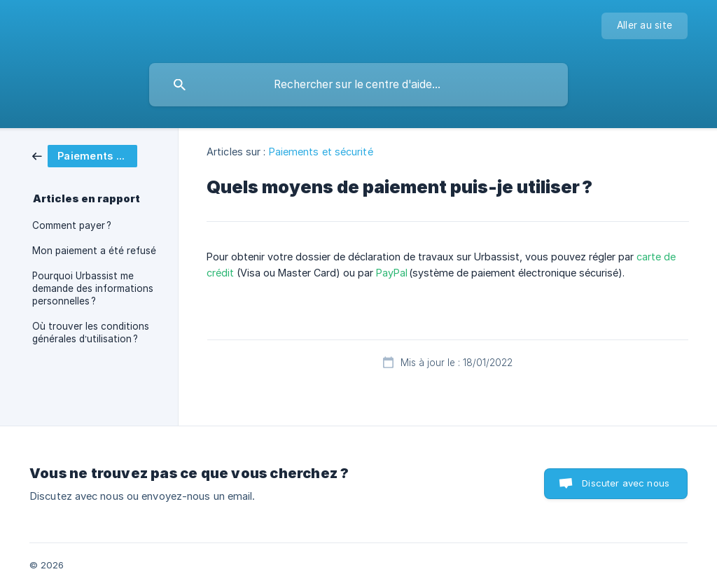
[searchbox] (358, 85)
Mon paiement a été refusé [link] (94, 251)
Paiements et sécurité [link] (321, 152)
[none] (645, 26)
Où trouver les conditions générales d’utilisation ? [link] (91, 332)
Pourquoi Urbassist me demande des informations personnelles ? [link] (93, 288)
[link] (85, 155)
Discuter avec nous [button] (626, 483)
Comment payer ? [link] (72, 225)
